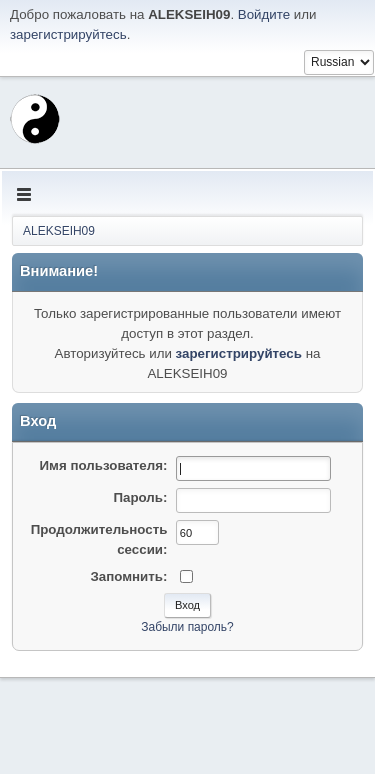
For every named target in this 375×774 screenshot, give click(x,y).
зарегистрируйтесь (68, 34)
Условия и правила (268, 753)
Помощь (191, 753)
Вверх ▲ (348, 753)
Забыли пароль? (187, 627)
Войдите (264, 14)
